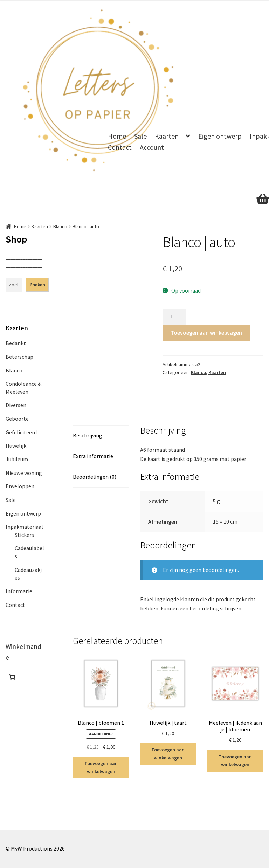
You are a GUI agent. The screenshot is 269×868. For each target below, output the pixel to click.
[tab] (101, 436)
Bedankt (16, 343)
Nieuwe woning (24, 473)
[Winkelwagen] (12, 677)
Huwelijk (16, 446)
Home (117, 136)
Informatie (19, 591)
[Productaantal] (174, 317)
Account (152, 147)
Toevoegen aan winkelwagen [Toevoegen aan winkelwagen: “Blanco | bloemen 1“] (101, 767)
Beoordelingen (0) (95, 477)
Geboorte (17, 419)
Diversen (16, 405)
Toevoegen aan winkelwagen (206, 332)
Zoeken (37, 285)
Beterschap (19, 357)
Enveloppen (20, 486)
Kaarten (167, 136)
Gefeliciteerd (21, 432)
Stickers (24, 535)
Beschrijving (88, 435)
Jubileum (17, 459)
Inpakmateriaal (24, 527)
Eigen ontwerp (220, 136)
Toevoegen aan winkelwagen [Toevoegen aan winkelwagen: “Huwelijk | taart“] (168, 754)
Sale (140, 136)
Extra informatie (93, 456)
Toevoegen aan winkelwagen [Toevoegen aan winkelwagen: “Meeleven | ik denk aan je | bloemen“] (235, 761)
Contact (120, 147)
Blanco (60, 226)
